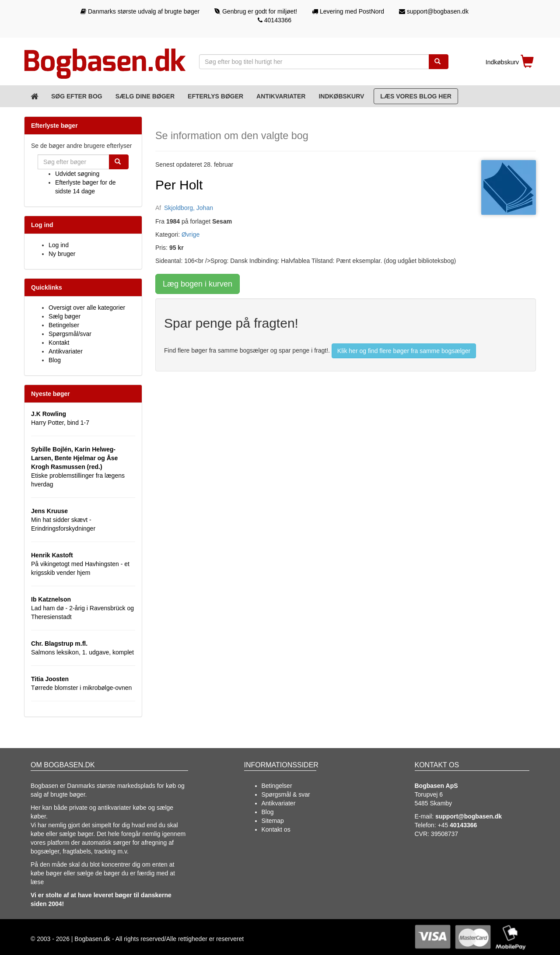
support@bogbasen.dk (434, 11)
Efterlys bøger (215, 96)
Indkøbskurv (341, 96)
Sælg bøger (65, 316)
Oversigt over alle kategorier (87, 308)
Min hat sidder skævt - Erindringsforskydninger (63, 520)
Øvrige (191, 234)
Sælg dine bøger (145, 96)
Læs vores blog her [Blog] (416, 96)
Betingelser (64, 325)
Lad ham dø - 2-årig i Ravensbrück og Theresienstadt (82, 608)
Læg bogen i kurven (198, 284)
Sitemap (273, 821)
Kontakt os (276, 829)
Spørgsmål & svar (286, 794)
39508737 (444, 834)
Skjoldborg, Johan (189, 208)
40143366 (275, 20)
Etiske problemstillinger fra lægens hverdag (78, 467)
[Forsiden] (34, 96)
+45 (457, 825)
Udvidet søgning (77, 174)
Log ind (59, 245)
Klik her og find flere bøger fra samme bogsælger (404, 351)
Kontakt (59, 343)
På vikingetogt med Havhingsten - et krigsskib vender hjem (80, 564)
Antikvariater (281, 96)
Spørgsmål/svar (70, 334)
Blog (55, 360)
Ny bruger (62, 254)
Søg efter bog (77, 96)
